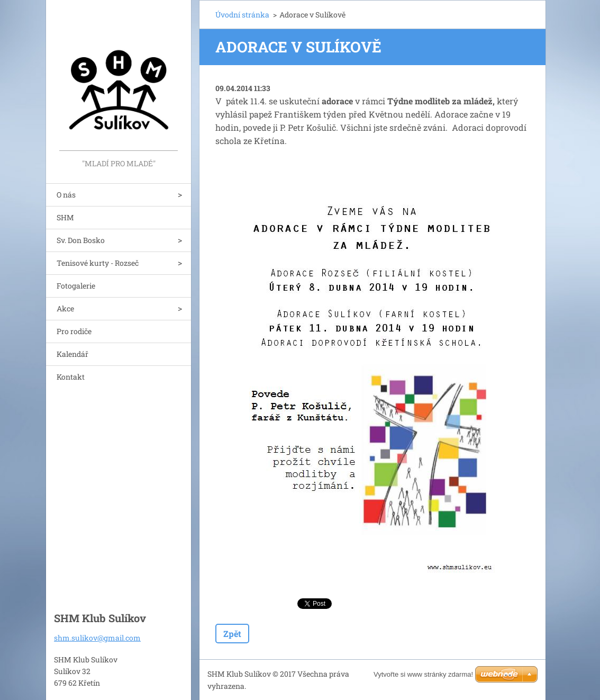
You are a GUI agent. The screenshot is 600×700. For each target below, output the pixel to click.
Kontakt (71, 377)
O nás (66, 195)
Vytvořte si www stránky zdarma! (423, 674)
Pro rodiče (74, 331)
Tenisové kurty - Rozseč (98, 263)
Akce (65, 308)
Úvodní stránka (242, 15)
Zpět (232, 634)
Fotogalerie (76, 286)
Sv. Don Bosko (81, 240)
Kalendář (72, 354)
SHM (65, 217)
